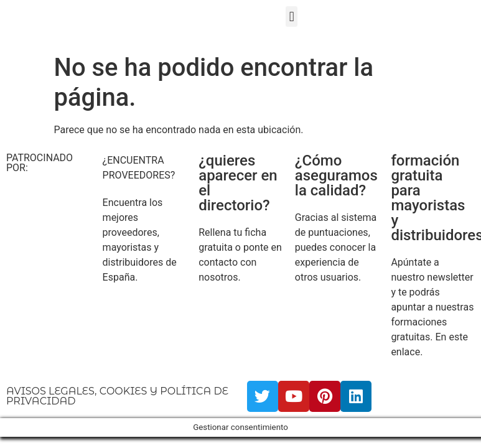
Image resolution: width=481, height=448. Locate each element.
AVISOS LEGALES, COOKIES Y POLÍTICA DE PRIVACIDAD (117, 396)
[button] (292, 16)
